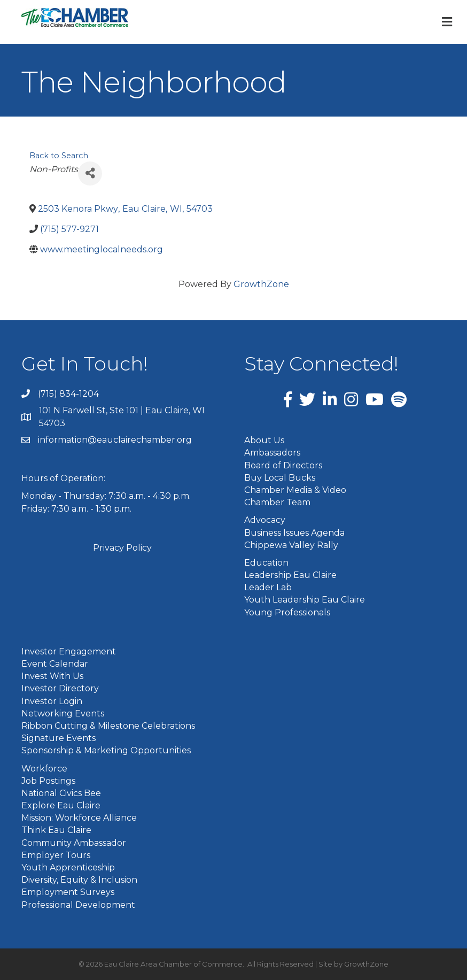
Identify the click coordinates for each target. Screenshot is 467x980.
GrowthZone (261, 284)
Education (266, 563)
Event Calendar (55, 664)
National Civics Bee (61, 793)
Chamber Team (277, 502)
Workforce (44, 769)
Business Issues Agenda (294, 533)
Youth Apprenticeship (68, 867)
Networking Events (63, 713)
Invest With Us (52, 676)
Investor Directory (60, 688)
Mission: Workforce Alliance (79, 818)
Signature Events (59, 738)
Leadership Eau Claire (290, 575)
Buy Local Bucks (280, 478)
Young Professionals (287, 612)
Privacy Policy (122, 548)
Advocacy (265, 520)
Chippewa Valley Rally (291, 545)
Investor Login (52, 701)
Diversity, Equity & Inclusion (79, 880)
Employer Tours (56, 855)
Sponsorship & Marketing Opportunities (106, 750)
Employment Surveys (68, 892)
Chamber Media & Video (295, 490)
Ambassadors (272, 453)
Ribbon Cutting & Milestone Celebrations (108, 726)
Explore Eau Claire (61, 805)
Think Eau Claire (56, 830)
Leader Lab (268, 587)
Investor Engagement (69, 651)
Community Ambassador (74, 843)
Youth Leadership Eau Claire (305, 600)
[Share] (90, 173)
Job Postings (48, 781)
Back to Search (59, 156)
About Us (264, 440)
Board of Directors (283, 465)
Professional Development (78, 905)
